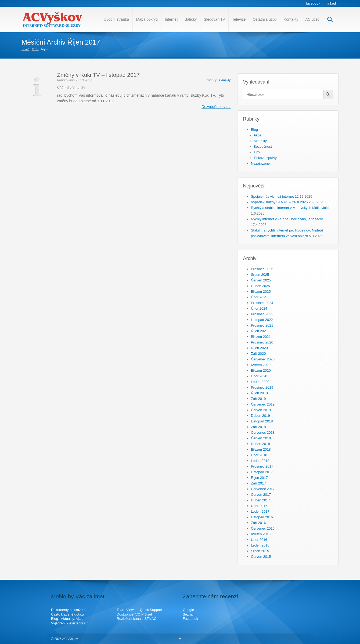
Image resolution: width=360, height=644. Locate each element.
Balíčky (191, 19)
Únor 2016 (259, 540)
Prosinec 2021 (262, 325)
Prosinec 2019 (262, 387)
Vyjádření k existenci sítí (70, 623)
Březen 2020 (261, 370)
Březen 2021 (261, 337)
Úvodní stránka (116, 19)
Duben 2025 (260, 286)
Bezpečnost (263, 146)
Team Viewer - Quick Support (139, 610)
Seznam (189, 614)
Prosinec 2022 (262, 314)
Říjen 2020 (259, 348)
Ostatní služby (265, 19)
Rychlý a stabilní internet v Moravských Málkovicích (291, 208)
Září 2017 (258, 483)
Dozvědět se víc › (216, 107)
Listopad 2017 (262, 472)
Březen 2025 (261, 292)
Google (188, 610)
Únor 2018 (259, 455)
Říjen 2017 (259, 478)
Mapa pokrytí (147, 19)
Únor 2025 (259, 297)
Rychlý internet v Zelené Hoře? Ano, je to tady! (287, 219)
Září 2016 (258, 523)
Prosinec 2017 (262, 466)
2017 (35, 49)
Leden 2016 (260, 545)
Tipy (257, 152)
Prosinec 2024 (262, 303)
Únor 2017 (259, 506)
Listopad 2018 (262, 421)
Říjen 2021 (259, 331)
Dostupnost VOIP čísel (134, 614)
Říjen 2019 (259, 393)
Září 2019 (258, 399)
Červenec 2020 (263, 359)
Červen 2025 (261, 280)
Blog (254, 130)
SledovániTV (214, 19)
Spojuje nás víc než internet (272, 196)
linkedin (333, 3)
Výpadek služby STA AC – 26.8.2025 (279, 202)
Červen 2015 (261, 557)
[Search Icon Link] (330, 19)
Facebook (190, 619)
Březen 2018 (261, 449)
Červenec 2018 (263, 433)
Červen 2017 (261, 495)
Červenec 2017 (263, 489)
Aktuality (224, 80)
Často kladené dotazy (68, 614)
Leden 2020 (260, 382)
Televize (239, 19)
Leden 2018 (260, 461)
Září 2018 (258, 427)
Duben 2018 (260, 444)
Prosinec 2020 (262, 342)
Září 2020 (258, 354)
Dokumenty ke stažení (68, 610)
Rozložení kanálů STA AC (136, 619)
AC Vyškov (70, 639)
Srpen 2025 (260, 275)
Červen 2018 (261, 438)
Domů (25, 49)
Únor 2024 (259, 308)
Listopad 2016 (262, 517)
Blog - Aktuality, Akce (67, 619)
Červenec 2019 (263, 404)
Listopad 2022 (262, 320)
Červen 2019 (261, 410)
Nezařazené (260, 163)
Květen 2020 (261, 365)
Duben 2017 (260, 500)
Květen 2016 (261, 534)
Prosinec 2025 (262, 269)
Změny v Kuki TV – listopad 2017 (98, 75)
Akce (258, 135)
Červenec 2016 (263, 528)
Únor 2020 (259, 376)
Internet (171, 19)
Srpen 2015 (260, 551)
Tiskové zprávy (265, 158)
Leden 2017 (260, 511)
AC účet (312, 19)
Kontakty (291, 19)
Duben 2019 (260, 416)
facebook (313, 3)
